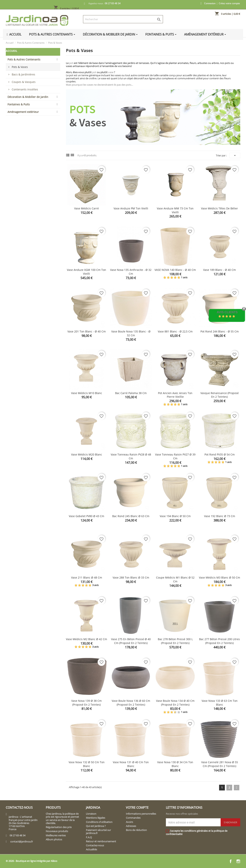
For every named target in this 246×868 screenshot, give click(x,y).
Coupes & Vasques (24, 82)
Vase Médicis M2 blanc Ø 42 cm (86, 639)
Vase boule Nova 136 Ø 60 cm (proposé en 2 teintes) (131, 703)
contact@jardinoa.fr (22, 842)
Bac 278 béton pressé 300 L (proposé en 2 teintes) (175, 641)
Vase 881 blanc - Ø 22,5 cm (175, 331)
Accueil (12, 51)
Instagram (238, 861)
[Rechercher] (123, 19)
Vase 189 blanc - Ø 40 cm (219, 270)
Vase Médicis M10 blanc (87, 393)
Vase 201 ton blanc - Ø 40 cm (87, 331)
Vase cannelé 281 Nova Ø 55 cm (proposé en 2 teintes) (220, 764)
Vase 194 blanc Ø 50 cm (175, 516)
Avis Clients (227, 312)
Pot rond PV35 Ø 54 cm (220, 454)
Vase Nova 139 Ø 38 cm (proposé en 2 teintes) (86, 703)
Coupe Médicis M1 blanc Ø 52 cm (175, 579)
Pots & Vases (20, 67)
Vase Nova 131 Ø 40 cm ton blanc (131, 764)
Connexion (210, 3)
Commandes (133, 818)
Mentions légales (96, 818)
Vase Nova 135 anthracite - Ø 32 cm (131, 272)
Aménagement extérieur (23, 112)
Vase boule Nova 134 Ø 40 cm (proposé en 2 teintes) (175, 703)
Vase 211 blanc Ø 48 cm (87, 577)
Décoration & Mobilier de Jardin (28, 97)
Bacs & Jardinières (23, 74)
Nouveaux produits (57, 831)
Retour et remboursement (101, 841)
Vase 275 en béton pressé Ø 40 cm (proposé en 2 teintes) (131, 641)
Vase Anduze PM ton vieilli (131, 208)
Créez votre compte (229, 3)
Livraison (91, 814)
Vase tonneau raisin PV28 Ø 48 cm (131, 456)
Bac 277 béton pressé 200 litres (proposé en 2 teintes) (219, 641)
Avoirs (129, 822)
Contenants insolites (25, 89)
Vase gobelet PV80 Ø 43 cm (86, 516)
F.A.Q (89, 837)
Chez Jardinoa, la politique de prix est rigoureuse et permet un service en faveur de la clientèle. (62, 818)
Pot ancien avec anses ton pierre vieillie (175, 395)
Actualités (91, 849)
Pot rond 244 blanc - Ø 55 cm (220, 331)
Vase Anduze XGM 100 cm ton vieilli (86, 272)
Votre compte (137, 808)
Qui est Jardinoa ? (96, 826)
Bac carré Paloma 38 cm (131, 393)
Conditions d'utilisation (99, 822)
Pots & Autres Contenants (24, 59)
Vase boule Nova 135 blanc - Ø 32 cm (131, 333)
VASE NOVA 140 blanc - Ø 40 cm (175, 270)
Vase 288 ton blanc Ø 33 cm (131, 577)
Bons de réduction (136, 830)
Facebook (231, 861)
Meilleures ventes (56, 835)
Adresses (131, 826)
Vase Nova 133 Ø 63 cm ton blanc (220, 703)
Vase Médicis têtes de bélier (219, 208)
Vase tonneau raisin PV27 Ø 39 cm (175, 456)
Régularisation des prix (59, 827)
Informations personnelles (141, 814)
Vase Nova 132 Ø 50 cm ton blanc (87, 764)
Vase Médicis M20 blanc (87, 454)
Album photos (54, 839)
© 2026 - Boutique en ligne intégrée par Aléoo (32, 861)
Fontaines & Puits (19, 104)
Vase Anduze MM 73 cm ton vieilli (175, 210)
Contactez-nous (95, 845)
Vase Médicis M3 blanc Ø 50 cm (219, 577)
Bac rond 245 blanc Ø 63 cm (131, 516)
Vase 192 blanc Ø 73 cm (220, 516)
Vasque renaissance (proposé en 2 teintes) (220, 395)
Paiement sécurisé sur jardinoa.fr (98, 832)
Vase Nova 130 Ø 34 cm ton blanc (175, 764)
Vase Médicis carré (86, 208)
